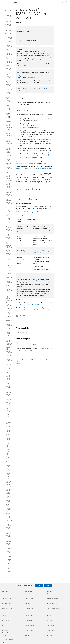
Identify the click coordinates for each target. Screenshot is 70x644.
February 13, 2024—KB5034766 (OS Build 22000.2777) (9, 108)
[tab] (21, 344)
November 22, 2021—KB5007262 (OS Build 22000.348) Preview (9, 542)
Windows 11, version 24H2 (8, 21)
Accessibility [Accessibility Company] (50, 633)
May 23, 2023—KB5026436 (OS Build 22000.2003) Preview (9, 219)
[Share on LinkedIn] (20, 316)
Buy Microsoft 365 (43, 2)
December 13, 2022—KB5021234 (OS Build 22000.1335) (9, 306)
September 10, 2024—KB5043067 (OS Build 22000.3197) (9, 52)
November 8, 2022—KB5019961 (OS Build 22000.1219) (9, 323)
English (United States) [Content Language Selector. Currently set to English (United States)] (8, 640)
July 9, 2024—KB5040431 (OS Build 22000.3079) (9, 68)
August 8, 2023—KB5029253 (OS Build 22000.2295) (9, 175)
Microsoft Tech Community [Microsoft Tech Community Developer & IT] (30, 628)
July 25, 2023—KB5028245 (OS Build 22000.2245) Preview (9, 184)
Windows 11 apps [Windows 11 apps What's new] (5, 611)
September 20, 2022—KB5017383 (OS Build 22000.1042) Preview (9, 359)
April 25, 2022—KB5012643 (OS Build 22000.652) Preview (9, 455)
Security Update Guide (22, 168)
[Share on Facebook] (17, 316)
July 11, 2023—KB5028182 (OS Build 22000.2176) (9, 193)
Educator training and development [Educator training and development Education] (54, 606)
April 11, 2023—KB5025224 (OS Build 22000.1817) (9, 245)
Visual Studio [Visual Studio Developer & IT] (27, 635)
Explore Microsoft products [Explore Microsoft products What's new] (7, 608)
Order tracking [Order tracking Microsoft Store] (27, 604)
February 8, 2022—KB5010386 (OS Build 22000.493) (9, 499)
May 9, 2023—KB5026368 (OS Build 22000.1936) (9, 228)
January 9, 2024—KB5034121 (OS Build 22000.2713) (9, 116)
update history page (30, 78)
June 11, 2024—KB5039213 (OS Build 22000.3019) (9, 76)
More (34, 2)
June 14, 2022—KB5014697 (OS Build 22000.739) (9, 429)
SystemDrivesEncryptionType (28, 156)
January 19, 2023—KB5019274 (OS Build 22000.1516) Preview (9, 289)
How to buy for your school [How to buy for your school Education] (52, 604)
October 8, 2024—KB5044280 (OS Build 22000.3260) (9, 44)
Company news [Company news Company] (50, 623)
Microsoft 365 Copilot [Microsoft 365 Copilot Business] (6, 633)
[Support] (17, 2)
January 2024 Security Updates (45, 168)
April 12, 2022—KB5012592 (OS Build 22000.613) (9, 464)
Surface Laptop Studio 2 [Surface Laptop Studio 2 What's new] (6, 599)
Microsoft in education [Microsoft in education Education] (51, 594)
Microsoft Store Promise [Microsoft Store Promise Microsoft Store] (29, 608)
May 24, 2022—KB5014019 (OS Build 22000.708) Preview (9, 438)
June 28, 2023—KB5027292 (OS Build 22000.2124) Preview (9, 201)
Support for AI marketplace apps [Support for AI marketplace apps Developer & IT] (31, 625)
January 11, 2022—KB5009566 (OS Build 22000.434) (9, 526)
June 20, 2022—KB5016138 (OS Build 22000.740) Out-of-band (9, 420)
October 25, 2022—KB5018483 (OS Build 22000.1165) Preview (9, 332)
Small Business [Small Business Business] (5, 635)
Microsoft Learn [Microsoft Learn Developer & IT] (27, 623)
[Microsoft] (7, 2)
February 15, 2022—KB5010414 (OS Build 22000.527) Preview (9, 490)
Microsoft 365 (24, 2)
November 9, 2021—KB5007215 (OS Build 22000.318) (9, 551)
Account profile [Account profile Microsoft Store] (27, 594)
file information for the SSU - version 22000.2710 (37, 310)
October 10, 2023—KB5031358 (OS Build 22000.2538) (9, 140)
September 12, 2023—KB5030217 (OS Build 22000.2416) (9, 158)
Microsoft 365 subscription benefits (20, 362)
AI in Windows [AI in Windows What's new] (4, 606)
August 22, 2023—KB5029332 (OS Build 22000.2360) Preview (9, 167)
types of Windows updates (33, 74)
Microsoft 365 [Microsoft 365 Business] (4, 625)
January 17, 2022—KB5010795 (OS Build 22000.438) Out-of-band (9, 517)
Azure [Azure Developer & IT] (26, 618)
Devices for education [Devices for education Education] (51, 596)
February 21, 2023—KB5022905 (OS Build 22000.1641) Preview (9, 271)
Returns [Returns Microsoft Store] (26, 601)
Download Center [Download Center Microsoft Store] (28, 596)
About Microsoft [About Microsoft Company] (50, 620)
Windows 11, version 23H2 (8, 25)
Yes (39, 586)
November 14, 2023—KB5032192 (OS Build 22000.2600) (9, 132)
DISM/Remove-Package (33, 281)
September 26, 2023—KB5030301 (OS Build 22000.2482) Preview (9, 149)
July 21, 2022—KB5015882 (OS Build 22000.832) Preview (9, 393)
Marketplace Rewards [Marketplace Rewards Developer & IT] (29, 633)
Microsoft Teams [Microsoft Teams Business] (5, 630)
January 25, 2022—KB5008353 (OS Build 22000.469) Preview (9, 508)
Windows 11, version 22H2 (8, 30)
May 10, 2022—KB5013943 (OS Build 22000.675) (9, 447)
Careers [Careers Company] (49, 618)
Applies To (20, 22)
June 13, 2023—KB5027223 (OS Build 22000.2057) (9, 210)
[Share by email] (24, 316)
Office (30, 2)
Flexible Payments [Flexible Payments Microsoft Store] (28, 611)
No (48, 586)
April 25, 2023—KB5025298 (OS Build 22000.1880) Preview (9, 236)
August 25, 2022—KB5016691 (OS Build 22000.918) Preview (9, 376)
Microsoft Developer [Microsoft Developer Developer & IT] (28, 620)
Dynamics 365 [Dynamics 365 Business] (4, 623)
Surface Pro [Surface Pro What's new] (4, 594)
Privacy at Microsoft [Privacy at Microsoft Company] (51, 625)
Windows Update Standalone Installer (32, 290)
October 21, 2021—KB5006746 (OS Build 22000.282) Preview (9, 560)
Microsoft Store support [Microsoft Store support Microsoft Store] (29, 599)
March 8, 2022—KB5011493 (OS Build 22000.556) (9, 481)
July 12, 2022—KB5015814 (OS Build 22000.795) (9, 402)
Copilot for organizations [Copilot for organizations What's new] (6, 601)
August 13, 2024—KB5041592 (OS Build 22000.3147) (9, 60)
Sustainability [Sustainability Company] (50, 635)
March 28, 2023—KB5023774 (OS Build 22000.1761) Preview (9, 254)
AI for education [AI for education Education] (50, 611)
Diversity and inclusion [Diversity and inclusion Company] (51, 630)
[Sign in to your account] (66, 2)
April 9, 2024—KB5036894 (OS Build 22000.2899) (9, 92)
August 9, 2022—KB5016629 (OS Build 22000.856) (9, 385)
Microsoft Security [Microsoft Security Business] (5, 620)
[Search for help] (63, 2)
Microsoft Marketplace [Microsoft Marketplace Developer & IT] (29, 630)
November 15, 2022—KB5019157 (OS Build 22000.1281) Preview (9, 314)
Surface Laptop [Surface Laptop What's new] (5, 596)
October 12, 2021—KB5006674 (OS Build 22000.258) (9, 569)
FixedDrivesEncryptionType (43, 154)
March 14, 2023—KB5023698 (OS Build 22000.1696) (9, 263)
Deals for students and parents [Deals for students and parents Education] (53, 608)
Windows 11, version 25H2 (8, 16)
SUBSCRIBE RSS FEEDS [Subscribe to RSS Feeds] (23, 320)
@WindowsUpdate (29, 81)
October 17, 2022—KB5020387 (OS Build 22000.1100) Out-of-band (9, 341)
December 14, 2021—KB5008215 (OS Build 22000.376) (9, 534)
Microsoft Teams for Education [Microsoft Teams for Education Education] (53, 599)
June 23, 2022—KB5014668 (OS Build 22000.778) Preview (9, 411)
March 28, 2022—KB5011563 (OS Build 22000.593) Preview (9, 473)
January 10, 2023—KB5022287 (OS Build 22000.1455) (9, 298)
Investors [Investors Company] (49, 628)
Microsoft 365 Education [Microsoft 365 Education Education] (52, 601)
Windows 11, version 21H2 (8, 34)
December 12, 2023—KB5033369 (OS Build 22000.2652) (9, 124)
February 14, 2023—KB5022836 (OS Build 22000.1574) (9, 280)
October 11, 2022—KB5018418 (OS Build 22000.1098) (9, 350)
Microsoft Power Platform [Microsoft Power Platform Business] (7, 628)
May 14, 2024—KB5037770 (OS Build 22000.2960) (9, 84)
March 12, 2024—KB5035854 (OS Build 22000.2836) (9, 100)
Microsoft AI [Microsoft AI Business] (4, 618)
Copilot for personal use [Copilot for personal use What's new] (6, 604)
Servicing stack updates (38, 210)
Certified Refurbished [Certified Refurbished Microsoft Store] (28, 606)
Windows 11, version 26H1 (8, 11)
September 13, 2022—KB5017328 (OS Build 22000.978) (9, 367)
